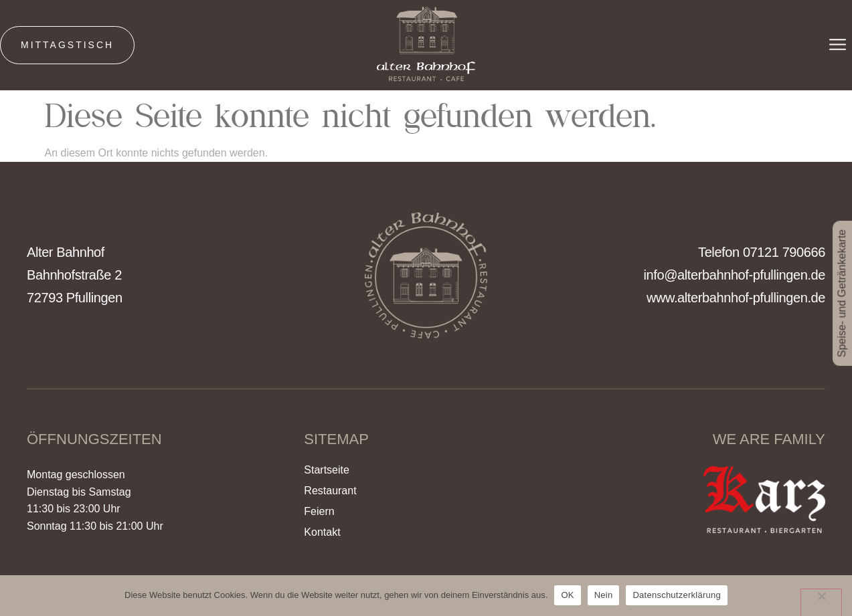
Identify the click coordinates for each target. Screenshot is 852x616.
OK (567, 595)
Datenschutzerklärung (676, 595)
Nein (604, 595)
